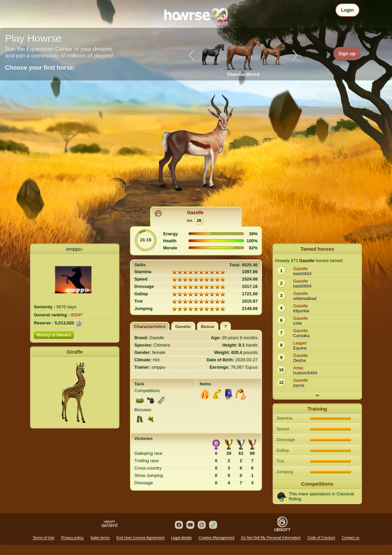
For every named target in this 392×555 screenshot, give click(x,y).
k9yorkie (301, 311)
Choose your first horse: (40, 68)
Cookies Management (216, 538)
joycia (299, 385)
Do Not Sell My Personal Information (271, 538)
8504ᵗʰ (77, 315)
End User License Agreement (141, 538)
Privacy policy (72, 538)
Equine (300, 348)
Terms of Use (43, 538)
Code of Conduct (321, 538)
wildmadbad (305, 298)
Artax (298, 368)
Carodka (301, 336)
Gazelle (195, 212)
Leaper (300, 343)
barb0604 (302, 274)
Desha (300, 360)
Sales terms (100, 538)
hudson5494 (305, 373)
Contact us (351, 538)
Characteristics (150, 327)
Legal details (182, 538)
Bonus (208, 327)
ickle (298, 323)
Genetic (183, 327)
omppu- (75, 249)
